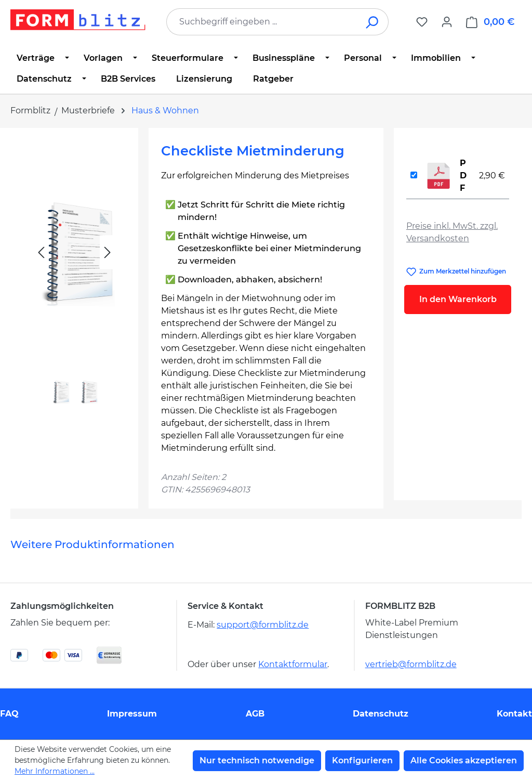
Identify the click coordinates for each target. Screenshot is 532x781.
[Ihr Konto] (447, 22)
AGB (255, 714)
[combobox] (262, 22)
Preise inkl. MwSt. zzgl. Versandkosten (452, 232)
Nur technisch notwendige (257, 760)
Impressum (132, 714)
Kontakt (514, 714)
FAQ (9, 714)
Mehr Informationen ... (55, 771)
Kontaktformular (293, 664)
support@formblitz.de (263, 625)
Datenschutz (381, 714)
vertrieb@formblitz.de (411, 664)
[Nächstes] (108, 252)
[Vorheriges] (41, 252)
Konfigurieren (362, 760)
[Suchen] (373, 22)
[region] (74, 276)
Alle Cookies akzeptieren (464, 760)
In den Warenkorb (458, 299)
